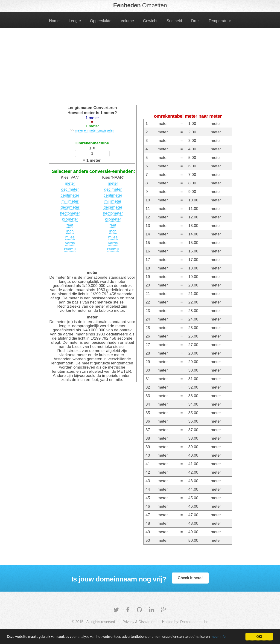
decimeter (70, 189)
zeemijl (70, 249)
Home (54, 21)
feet (70, 225)
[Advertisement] (140, 69)
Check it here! (190, 578)
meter (70, 183)
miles (70, 237)
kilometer (70, 219)
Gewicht (150, 21)
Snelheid (174, 21)
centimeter (70, 195)
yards (70, 243)
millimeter (70, 201)
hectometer (70, 213)
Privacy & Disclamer (139, 622)
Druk (195, 21)
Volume (127, 21)
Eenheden (140, 5)
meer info (225, 637)
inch (70, 231)
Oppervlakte (101, 21)
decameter (70, 207)
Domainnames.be (194, 622)
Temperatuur (220, 21)
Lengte (75, 21)
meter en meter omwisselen (94, 130)
